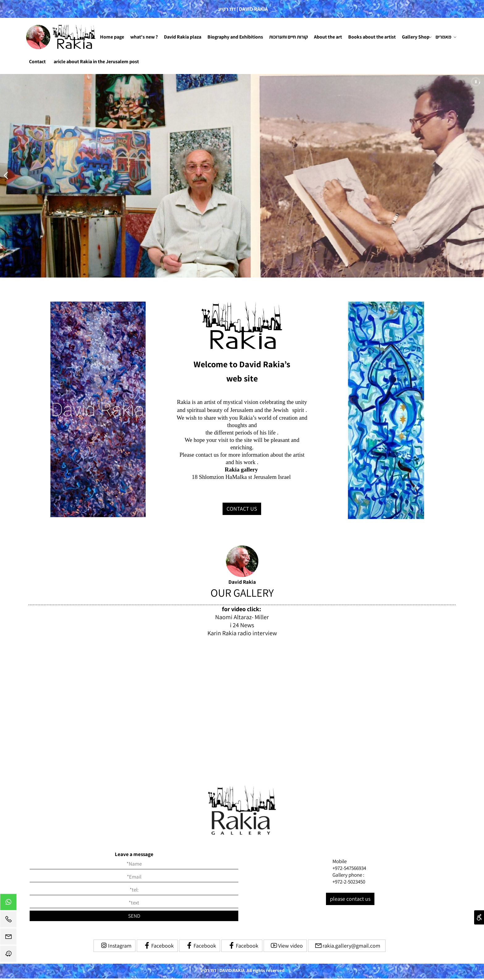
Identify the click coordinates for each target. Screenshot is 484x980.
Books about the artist (372, 37)
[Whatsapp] (8, 904)
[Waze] (8, 955)
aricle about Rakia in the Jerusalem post (96, 62)
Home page (112, 37)
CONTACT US (242, 509)
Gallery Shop (417, 37)
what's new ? (144, 37)
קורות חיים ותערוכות (288, 37)
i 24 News (242, 625)
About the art (328, 37)
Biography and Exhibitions (235, 37)
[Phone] (8, 921)
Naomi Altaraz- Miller (242, 617)
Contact (37, 62)
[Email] (8, 938)
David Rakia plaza (183, 37)
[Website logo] (61, 37)
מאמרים (446, 37)
